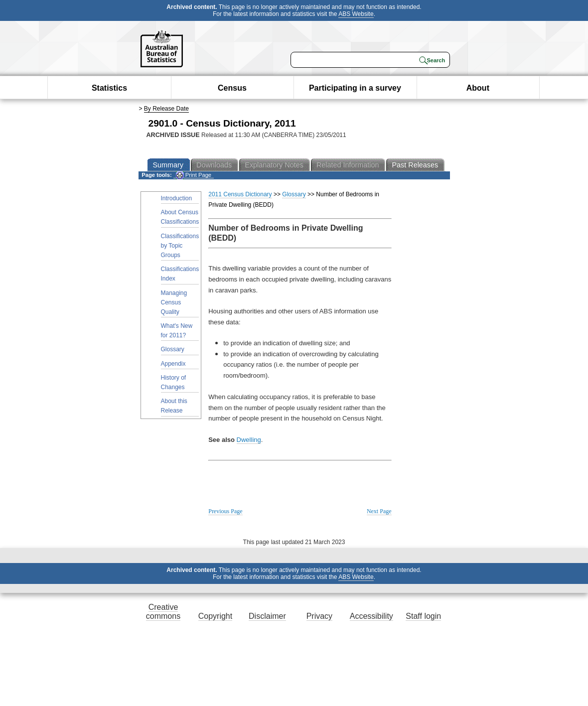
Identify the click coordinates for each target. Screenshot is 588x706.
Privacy (319, 616)
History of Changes (174, 382)
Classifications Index (180, 274)
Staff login (423, 616)
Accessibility (371, 616)
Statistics (109, 88)
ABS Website (356, 14)
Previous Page (225, 511)
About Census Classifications (180, 217)
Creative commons (163, 612)
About (478, 88)
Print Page (194, 175)
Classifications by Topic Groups (180, 246)
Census (232, 88)
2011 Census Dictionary (240, 194)
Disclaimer (267, 616)
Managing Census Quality (174, 302)
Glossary (173, 349)
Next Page (379, 511)
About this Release (174, 406)
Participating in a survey (355, 88)
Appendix (173, 364)
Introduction (177, 198)
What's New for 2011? (177, 331)
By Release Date (166, 109)
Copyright (215, 616)
